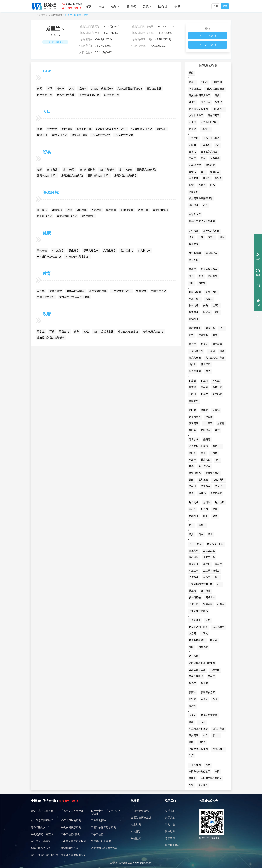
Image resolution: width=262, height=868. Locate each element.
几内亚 (192, 364)
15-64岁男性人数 (124, 135)
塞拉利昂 (194, 551)
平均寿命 (42, 251)
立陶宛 (216, 410)
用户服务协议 (173, 845)
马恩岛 (214, 453)
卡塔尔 (192, 394)
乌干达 (204, 683)
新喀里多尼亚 (208, 692)
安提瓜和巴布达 (209, 122)
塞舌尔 (207, 564)
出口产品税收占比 (104, 332)
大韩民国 (194, 231)
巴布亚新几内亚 (209, 152)
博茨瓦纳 (194, 192)
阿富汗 (192, 82)
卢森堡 (209, 417)
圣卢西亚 (194, 577)
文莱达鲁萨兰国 (197, 670)
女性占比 (67, 129)
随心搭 (163, 7)
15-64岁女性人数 (101, 135)
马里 (191, 493)
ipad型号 (136, 831)
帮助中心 (170, 825)
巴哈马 (192, 172)
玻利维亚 (194, 205)
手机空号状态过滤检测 (73, 841)
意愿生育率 (110, 251)
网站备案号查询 (70, 848)
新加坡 (192, 699)
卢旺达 (192, 410)
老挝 (217, 430)
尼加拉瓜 (220, 502)
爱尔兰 (192, 102)
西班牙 (204, 699)
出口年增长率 (107, 170)
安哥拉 (192, 122)
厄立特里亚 (211, 253)
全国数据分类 (55, 15)
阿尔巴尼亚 (214, 116)
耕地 (69, 210)
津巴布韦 (217, 344)
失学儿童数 (56, 291)
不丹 (206, 205)
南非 (206, 516)
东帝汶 (211, 237)
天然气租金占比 (66, 95)
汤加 (208, 620)
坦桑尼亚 (203, 647)
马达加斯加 (218, 480)
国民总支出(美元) (146, 170)
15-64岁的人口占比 (142, 129)
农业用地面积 (160, 210)
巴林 (203, 172)
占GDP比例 (126, 170)
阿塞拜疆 (217, 82)
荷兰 (191, 335)
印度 (191, 756)
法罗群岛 (213, 276)
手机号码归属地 (140, 811)
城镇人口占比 (79, 135)
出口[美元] (69, 170)
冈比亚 (207, 312)
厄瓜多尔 (194, 260)
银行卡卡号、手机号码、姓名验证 (106, 812)
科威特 (204, 381)
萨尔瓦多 (194, 604)
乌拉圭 (211, 676)
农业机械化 (88, 216)
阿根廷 (192, 129)
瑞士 (210, 535)
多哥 (191, 237)
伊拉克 (202, 742)
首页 (88, 7)
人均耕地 (96, 210)
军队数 (41, 332)
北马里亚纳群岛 (211, 138)
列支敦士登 (195, 417)
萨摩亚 (221, 604)
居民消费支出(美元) (72, 176)
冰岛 (217, 145)
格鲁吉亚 (194, 312)
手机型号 (136, 838)
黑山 (222, 328)
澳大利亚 (206, 102)
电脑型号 (136, 825)
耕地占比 (82, 210)
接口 (101, 7)
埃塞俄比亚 (195, 89)
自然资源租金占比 (89, 95)
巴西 (213, 185)
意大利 (216, 735)
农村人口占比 (59, 135)
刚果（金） (195, 299)
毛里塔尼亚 (204, 466)
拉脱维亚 (206, 430)
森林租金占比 (112, 95)
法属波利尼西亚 (209, 269)
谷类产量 (143, 210)
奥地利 (204, 82)
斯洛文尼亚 (209, 551)
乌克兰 (192, 683)
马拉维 (192, 486)
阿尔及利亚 (218, 109)
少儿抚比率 (144, 251)
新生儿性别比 (84, 129)
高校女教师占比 (98, 291)
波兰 (203, 158)
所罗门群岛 (209, 557)
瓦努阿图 (215, 670)
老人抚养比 (127, 251)
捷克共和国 (195, 358)
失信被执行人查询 (101, 841)
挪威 (215, 516)
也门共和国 (218, 729)
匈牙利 (192, 706)
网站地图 (170, 831)
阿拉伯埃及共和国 (198, 109)
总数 (40, 129)
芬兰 (191, 276)
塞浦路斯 (208, 604)
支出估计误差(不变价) (130, 89)
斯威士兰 (210, 597)
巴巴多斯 (215, 172)
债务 (77, 332)
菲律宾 (192, 269)
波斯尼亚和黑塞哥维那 (201, 198)
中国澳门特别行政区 (211, 778)
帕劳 (191, 525)
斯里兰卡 (194, 571)
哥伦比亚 (194, 319)
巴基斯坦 (206, 145)
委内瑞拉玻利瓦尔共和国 (202, 663)
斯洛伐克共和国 (215, 544)
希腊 (215, 699)
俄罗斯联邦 (195, 253)
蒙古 (203, 453)
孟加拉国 (203, 480)
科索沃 (192, 381)
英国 (191, 742)
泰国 (191, 647)
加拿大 (204, 344)
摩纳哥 (192, 453)
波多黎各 (215, 158)
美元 (40, 89)
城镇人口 (42, 135)
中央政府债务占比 (128, 332)
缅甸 (217, 460)
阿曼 (217, 95)
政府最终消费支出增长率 (51, 338)
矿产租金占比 (45, 95)
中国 (217, 772)
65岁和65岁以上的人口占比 (111, 129)
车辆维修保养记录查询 (103, 827)
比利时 (207, 178)
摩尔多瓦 (217, 446)
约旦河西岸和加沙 (198, 729)
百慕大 (202, 185)
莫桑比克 (206, 460)
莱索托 (221, 423)
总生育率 (74, 251)
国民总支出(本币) (47, 176)
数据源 (131, 7)
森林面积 (57, 210)
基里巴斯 (206, 364)
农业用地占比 (45, 216)
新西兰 (192, 692)
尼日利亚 (194, 502)
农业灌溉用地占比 (67, 216)
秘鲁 (191, 466)
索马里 (218, 564)
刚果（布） (211, 292)
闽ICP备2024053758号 (142, 863)
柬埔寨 (192, 344)
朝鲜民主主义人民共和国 (202, 221)
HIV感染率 (58, 251)
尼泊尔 (204, 509)
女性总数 (52, 129)
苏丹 (220, 584)
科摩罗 (204, 394)
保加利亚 (210, 165)
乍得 (191, 785)
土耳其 (204, 634)
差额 (40, 170)
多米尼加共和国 (211, 231)
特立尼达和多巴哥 (198, 627)
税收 (86, 332)
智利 (208, 765)
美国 (191, 480)
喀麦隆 (192, 387)
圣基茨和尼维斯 (211, 571)
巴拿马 (192, 152)
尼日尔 (207, 502)
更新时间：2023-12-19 (55, 42)
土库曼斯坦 (195, 620)
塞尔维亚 (194, 564)
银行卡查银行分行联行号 (45, 855)
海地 (215, 335)
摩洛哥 (192, 460)
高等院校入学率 (75, 291)
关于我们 (170, 818)
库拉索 (204, 387)
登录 (225, 6)
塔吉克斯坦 (218, 627)
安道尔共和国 (196, 116)
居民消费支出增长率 (125, 176)
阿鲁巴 (218, 102)
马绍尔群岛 (195, 473)
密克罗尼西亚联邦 (198, 446)
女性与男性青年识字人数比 (75, 297)
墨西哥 (207, 440)
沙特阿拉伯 (195, 597)
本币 (49, 89)
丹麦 (201, 237)
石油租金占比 (154, 89)
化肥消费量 (127, 210)
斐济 (201, 276)
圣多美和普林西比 (198, 611)
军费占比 (64, 332)
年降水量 (111, 210)
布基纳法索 (195, 165)
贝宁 (191, 185)
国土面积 (42, 210)
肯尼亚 (216, 381)
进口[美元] (53, 170)
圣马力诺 (206, 591)
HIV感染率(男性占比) (77, 257)
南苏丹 (192, 509)
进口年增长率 (87, 170)
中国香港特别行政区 (200, 772)
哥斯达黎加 (195, 292)
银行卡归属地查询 (71, 820)
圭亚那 (216, 306)
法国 (191, 283)
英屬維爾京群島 (209, 715)
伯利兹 (218, 178)
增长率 (60, 89)
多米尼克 (194, 244)
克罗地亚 (217, 394)
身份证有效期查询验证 (73, 855)
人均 (72, 89)
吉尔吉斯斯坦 (196, 351)
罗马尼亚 (194, 423)
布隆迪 (192, 145)
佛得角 (202, 283)
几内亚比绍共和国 (215, 358)
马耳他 (202, 493)
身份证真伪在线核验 (42, 811)
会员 (177, 7)
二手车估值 (97, 834)
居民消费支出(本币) (98, 176)
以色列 (192, 715)
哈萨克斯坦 (195, 328)
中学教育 (141, 291)
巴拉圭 (192, 158)
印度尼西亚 (218, 749)
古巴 (217, 312)
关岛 (206, 306)
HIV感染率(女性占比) (49, 257)
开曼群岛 (194, 401)
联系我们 (170, 801)
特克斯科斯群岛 (197, 640)
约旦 (206, 735)
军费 (52, 332)
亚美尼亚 (194, 735)
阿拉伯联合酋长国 (215, 89)
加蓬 (222, 351)
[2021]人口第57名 (208, 45)
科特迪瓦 (217, 387)
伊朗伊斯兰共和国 (198, 749)
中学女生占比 (158, 291)
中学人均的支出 (46, 297)
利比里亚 (208, 423)
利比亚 (204, 410)
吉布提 (211, 351)
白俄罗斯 (194, 178)
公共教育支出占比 (121, 291)
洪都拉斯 (203, 335)
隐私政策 (170, 838)
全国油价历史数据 (141, 818)
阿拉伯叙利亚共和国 (200, 95)
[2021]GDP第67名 (208, 36)
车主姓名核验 (98, 820)
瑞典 (191, 535)
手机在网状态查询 (71, 827)
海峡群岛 (210, 328)
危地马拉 (194, 656)
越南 (191, 73)
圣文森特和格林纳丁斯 (201, 584)
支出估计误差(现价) (102, 89)
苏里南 (192, 591)
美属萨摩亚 (216, 493)
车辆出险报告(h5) (40, 848)
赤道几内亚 (195, 215)
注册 (216, 6)
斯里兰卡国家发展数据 (77, 15)
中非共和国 (195, 765)
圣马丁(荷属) (196, 544)
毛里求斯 (194, 440)
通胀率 (82, 89)
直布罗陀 (203, 785)
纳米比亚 (194, 516)
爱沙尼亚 (206, 129)
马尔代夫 (220, 486)
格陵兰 (209, 299)
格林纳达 (194, 306)
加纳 (208, 371)
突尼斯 (192, 634)
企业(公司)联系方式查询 (104, 848)
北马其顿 (194, 138)
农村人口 (162, 129)
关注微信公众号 (209, 801)
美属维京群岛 (213, 473)
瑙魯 (215, 509)
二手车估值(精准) (70, 834)
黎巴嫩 (192, 430)
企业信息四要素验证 (42, 820)
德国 (222, 237)
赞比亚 (192, 778)
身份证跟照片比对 (41, 827)
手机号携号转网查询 (42, 834)
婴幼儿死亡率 (91, 251)
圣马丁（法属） (211, 577)
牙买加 (202, 722)
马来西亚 (206, 486)
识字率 (41, 291)
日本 (201, 535)
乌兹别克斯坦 (196, 676)
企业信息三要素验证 (42, 841)
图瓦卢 (214, 640)
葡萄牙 (202, 525)
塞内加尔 (194, 557)
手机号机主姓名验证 (72, 811)
